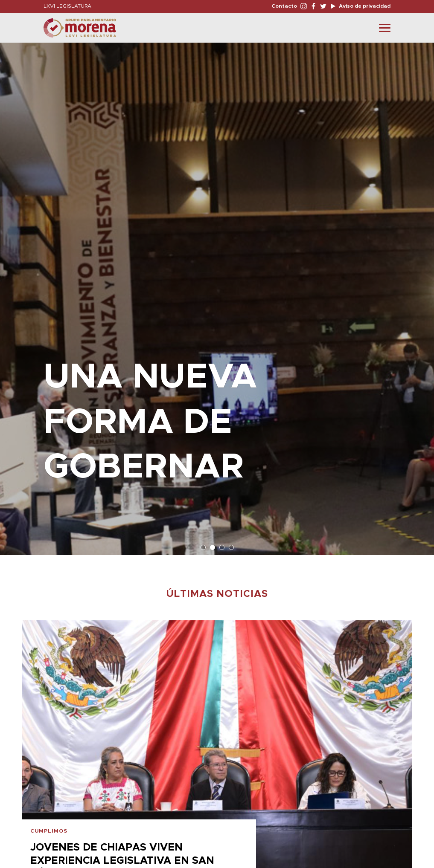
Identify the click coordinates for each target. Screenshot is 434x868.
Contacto (284, 6)
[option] (217, 295)
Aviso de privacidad (364, 6)
